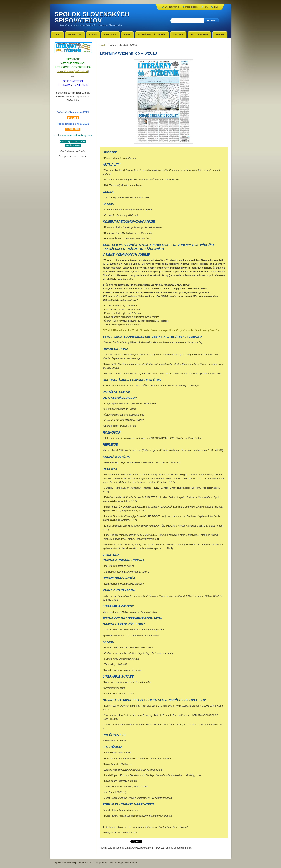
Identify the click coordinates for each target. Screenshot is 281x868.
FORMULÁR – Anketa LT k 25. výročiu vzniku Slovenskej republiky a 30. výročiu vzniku (161, 330)
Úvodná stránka (172, 7)
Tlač (216, 7)
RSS (206, 7)
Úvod (102, 45)
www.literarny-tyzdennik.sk (73, 71)
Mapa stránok (191, 7)
